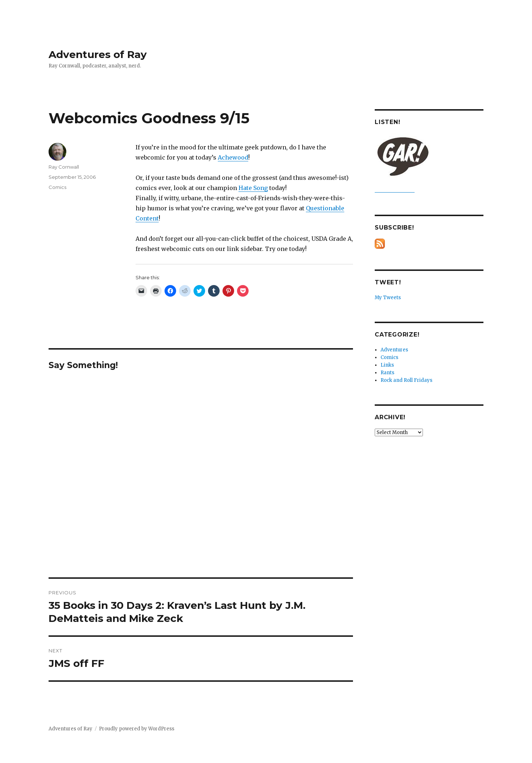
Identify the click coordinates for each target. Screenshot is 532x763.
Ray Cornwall (64, 167)
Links (387, 365)
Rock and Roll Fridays (406, 380)
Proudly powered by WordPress (137, 729)
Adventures (394, 350)
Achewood (233, 157)
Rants (387, 373)
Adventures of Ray (98, 54)
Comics (57, 187)
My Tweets (388, 298)
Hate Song (253, 188)
